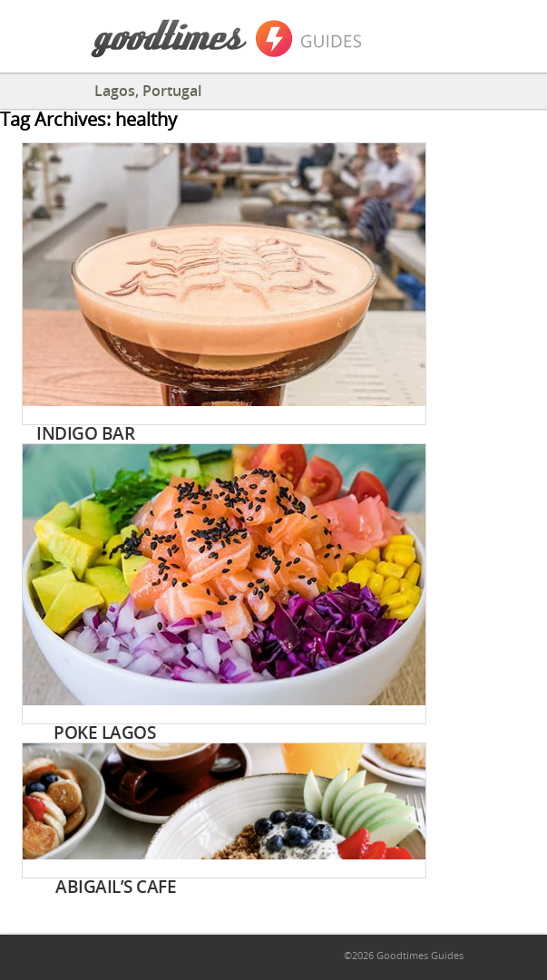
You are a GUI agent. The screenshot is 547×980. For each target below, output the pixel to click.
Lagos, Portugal (148, 91)
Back (32, 90)
